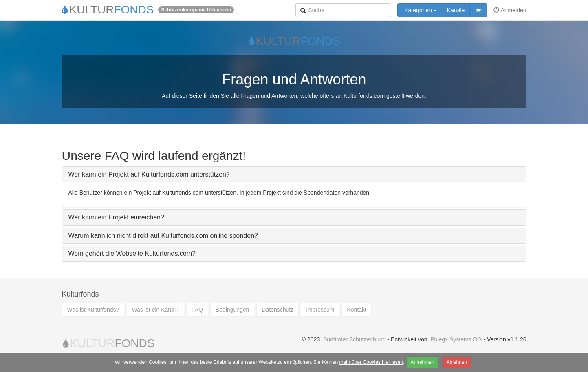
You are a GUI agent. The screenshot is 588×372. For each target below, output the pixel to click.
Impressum (320, 310)
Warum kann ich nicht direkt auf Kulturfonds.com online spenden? (163, 236)
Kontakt (356, 310)
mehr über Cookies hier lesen (371, 362)
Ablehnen (457, 362)
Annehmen (423, 362)
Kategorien (420, 10)
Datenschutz (277, 310)
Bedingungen (232, 310)
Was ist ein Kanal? (155, 310)
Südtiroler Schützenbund (354, 339)
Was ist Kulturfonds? (93, 310)
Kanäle (456, 10)
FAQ (197, 310)
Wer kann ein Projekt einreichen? (116, 217)
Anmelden (510, 10)
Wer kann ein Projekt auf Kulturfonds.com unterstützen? (149, 174)
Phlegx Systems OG (456, 339)
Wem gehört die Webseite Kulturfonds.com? (132, 254)
